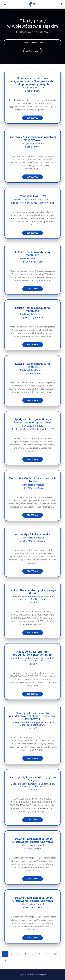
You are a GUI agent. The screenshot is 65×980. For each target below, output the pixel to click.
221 (55, 954)
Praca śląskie (24, 32)
